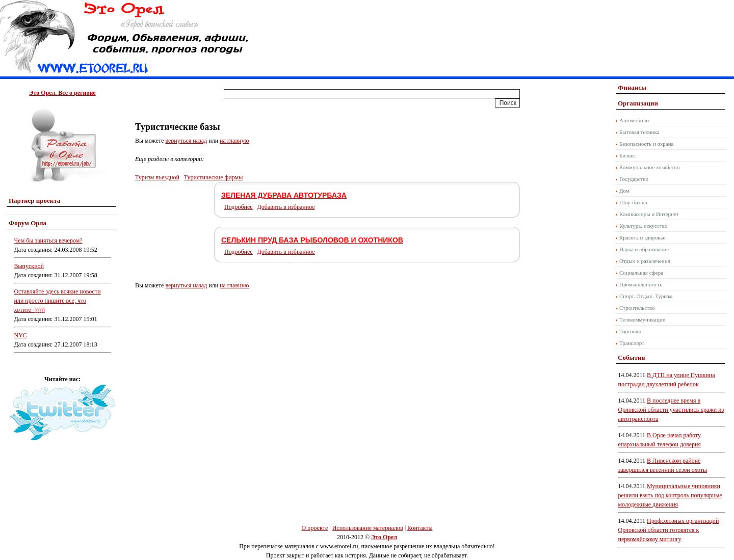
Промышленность (641, 284)
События (631, 357)
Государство (634, 179)
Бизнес (627, 155)
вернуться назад (186, 141)
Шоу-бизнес (634, 202)
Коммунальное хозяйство (649, 167)
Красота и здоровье (643, 237)
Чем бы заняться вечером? (48, 241)
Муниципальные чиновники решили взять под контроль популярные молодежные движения (670, 495)
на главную (234, 141)
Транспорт (632, 343)
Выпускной (29, 266)
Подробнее (239, 207)
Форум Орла (28, 223)
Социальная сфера (641, 273)
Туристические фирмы (213, 177)
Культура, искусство (643, 226)
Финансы (632, 87)
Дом (624, 191)
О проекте (314, 528)
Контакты (420, 528)
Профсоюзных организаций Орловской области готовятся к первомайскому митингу (669, 530)
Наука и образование (644, 249)
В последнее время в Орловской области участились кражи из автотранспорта (671, 410)
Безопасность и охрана (646, 144)
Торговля (630, 331)
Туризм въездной (157, 177)
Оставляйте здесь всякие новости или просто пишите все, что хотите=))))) (58, 301)
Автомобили (634, 120)
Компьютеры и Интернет (649, 214)
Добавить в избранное (286, 207)
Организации (638, 103)
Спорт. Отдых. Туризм (646, 296)
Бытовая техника (639, 132)
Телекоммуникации (643, 319)
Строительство (637, 308)
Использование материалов (368, 528)
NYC (21, 335)
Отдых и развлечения (645, 261)
